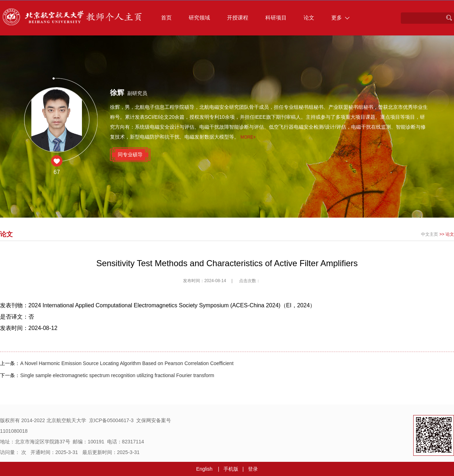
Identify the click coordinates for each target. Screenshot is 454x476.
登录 (253, 469)
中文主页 (430, 234)
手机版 (231, 469)
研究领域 (199, 18)
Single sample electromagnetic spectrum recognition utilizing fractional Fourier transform (117, 375)
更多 (340, 18)
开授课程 (238, 18)
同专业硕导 (130, 155)
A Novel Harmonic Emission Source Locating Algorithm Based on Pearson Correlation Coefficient (127, 363)
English (204, 469)
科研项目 (276, 18)
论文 (309, 18)
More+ (248, 137)
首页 (166, 18)
